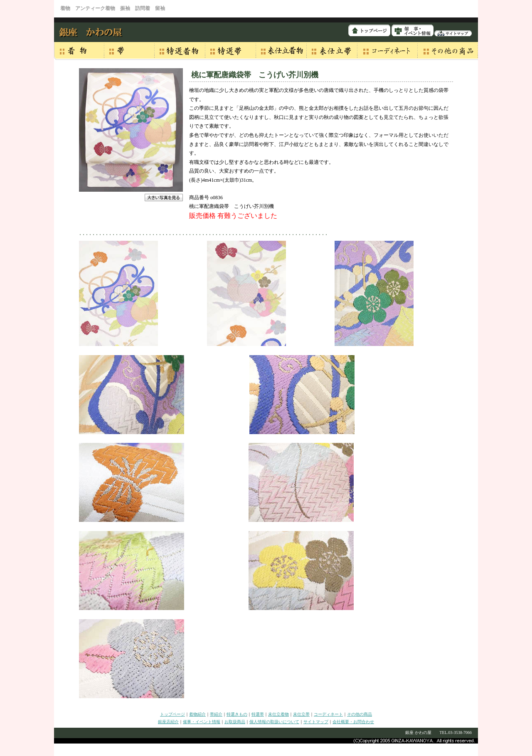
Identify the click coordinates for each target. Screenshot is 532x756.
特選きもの (237, 714)
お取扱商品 (235, 722)
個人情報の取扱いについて (274, 722)
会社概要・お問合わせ (353, 722)
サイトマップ (316, 722)
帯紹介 (216, 714)
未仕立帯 (301, 714)
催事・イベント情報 (202, 722)
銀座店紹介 (168, 722)
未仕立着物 (278, 714)
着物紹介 (197, 714)
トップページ (172, 714)
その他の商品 (360, 714)
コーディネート (328, 714)
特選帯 (258, 714)
